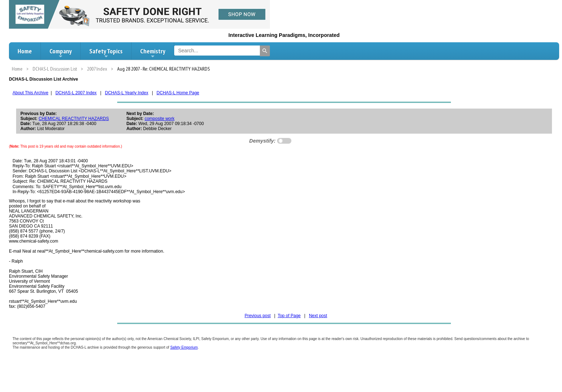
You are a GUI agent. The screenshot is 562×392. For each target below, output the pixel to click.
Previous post (258, 316)
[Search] (265, 51)
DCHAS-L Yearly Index (127, 93)
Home (25, 51)
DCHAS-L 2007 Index (76, 93)
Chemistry (153, 53)
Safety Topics (106, 53)
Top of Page (289, 316)
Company (61, 53)
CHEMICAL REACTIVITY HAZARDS (74, 119)
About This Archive (30, 93)
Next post (318, 316)
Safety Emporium (184, 347)
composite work (159, 119)
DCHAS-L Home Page (178, 93)
